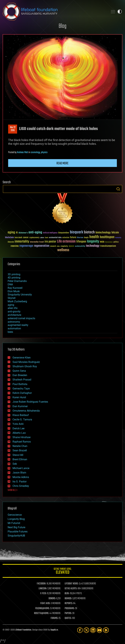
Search (118, 189)
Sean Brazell (20, 450)
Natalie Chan (20, 446)
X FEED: (43, 594)
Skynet (12, 298)
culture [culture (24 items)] (42, 238)
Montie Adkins (21, 477)
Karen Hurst (19, 397)
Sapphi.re (54, 630)
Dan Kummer (20, 406)
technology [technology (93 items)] (93, 246)
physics (44, 152)
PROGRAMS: (70, 608)
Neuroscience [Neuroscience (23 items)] (109, 242)
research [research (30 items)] (53, 246)
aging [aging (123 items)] (11, 233)
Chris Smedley (21, 486)
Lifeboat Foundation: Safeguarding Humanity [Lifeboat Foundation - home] (54, 12)
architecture (14, 315)
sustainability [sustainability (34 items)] (80, 246)
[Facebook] (80, 630)
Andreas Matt (22, 152)
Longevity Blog (16, 519)
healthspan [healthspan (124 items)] (107, 237)
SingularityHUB (16, 536)
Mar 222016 (13, 129)
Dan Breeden (20, 375)
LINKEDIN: (43, 589)
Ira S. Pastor (20, 482)
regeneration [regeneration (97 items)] (42, 246)
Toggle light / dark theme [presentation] (120, 12)
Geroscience (15, 515)
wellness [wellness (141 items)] (63, 250)
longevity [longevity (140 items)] (93, 242)
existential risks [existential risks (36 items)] (55, 238)
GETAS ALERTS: (71, 589)
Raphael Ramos (22, 442)
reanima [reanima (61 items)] (15, 246)
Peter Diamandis (17, 281)
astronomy (14, 322)
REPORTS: (69, 603)
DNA (10, 284)
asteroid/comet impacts (21, 318)
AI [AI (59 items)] (17, 233)
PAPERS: (68, 613)
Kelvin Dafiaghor (22, 393)
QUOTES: (68, 618)
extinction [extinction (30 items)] (66, 238)
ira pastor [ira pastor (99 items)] (50, 242)
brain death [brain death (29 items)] (18, 238)
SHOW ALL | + (13, 490)
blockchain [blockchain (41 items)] (9, 238)
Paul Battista (20, 384)
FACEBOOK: (41, 584)
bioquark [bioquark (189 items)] (76, 232)
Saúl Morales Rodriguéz (26, 362)
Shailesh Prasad (22, 380)
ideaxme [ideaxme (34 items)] (11, 242)
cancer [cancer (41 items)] (26, 238)
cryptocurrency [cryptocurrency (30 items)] (34, 238)
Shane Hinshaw (22, 437)
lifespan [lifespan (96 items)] (81, 242)
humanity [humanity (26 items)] (118, 238)
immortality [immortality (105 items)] (22, 242)
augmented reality (18, 325)
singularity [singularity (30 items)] (64, 246)
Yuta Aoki (18, 424)
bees (10, 332)
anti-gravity (14, 311)
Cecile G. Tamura (22, 419)
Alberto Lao (19, 433)
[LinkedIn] (93, 630)
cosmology (35, 152)
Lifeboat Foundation (23, 630)
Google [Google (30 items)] (86, 238)
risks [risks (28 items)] (58, 246)
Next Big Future (16, 527)
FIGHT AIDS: (45, 603)
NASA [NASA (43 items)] (102, 242)
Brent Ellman (20, 459)
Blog (62, 26)
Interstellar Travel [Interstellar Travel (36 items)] (37, 242)
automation (14, 328)
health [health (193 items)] (94, 237)
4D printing (14, 278)
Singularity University (20, 295)
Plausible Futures (18, 532)
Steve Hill (18, 455)
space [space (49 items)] (71, 246)
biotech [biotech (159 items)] (89, 232)
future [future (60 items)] (73, 237)
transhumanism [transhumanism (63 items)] (108, 246)
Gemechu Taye (21, 389)
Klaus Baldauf (21, 415)
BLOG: (67, 594)
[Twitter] (86, 630)
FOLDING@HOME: (42, 608)
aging (11, 305)
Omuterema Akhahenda (26, 411)
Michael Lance (21, 468)
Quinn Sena (19, 371)
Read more (62, 163)
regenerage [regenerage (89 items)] (26, 246)
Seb (15, 464)
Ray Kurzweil (15, 288)
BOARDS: (68, 599)
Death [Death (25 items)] (47, 238)
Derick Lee (18, 428)
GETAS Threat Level (62, 571)
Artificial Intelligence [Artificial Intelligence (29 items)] (50, 233)
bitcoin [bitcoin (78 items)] (115, 233)
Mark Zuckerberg (17, 301)
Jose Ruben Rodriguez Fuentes (30, 402)
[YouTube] (99, 630)
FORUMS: (54, 618)
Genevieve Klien (22, 358)
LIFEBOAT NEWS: (72, 584)
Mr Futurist (14, 523)
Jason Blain (19, 473)
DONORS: (52, 599)
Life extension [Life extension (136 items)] (66, 242)
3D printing (14, 274)
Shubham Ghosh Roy (25, 366)
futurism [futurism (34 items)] (80, 238)
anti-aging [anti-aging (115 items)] (35, 233)
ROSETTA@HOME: (42, 613)
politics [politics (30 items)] (116, 242)
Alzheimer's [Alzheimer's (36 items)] (23, 233)
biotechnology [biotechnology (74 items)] (103, 233)
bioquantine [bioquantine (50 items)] (64, 233)
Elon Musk (14, 291)
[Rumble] (106, 630)
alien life (13, 308)
